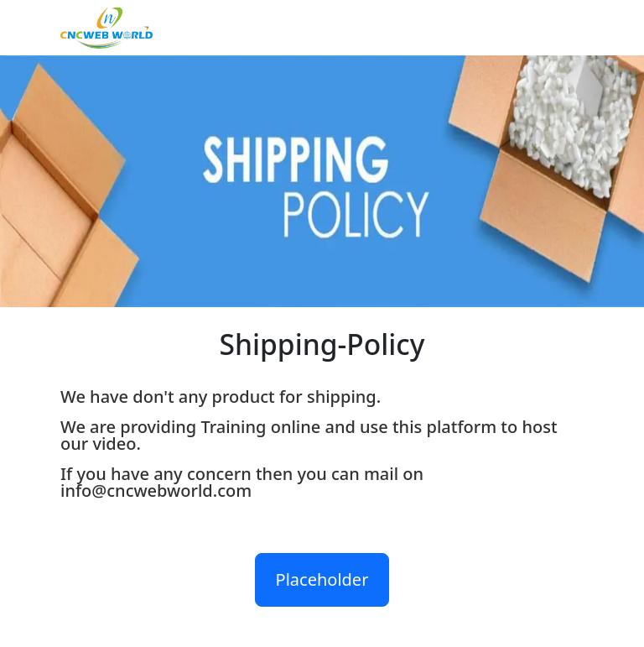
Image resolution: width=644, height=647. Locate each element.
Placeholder (322, 579)
